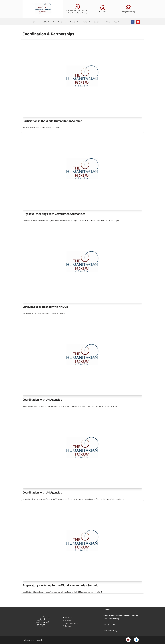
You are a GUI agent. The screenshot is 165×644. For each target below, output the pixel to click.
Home (34, 22)
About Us (45, 22)
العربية (117, 22)
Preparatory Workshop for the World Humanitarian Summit (60, 585)
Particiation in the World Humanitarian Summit (53, 121)
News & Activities (60, 22)
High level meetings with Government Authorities (54, 214)
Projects (74, 22)
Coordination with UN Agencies (42, 400)
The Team (69, 620)
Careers (97, 22)
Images (86, 22)
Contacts (107, 22)
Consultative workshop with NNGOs (45, 307)
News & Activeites (72, 623)
